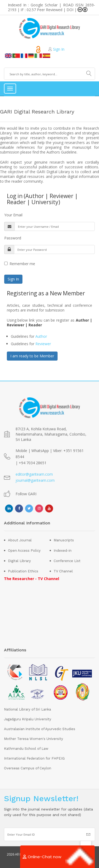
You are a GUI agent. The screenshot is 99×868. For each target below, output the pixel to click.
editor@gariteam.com (34, 474)
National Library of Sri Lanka (27, 709)
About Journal (20, 540)
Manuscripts (64, 540)
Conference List (67, 561)
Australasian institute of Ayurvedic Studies (40, 729)
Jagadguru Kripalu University (28, 719)
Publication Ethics (23, 571)
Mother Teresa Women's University (34, 739)
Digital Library (19, 561)
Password (13, 238)
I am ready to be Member (32, 356)
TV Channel (63, 571)
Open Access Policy (24, 551)
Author (41, 336)
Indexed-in (63, 551)
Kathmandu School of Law (26, 749)
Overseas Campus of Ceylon (28, 768)
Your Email (13, 215)
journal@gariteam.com (35, 480)
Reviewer (43, 344)
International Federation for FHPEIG (34, 758)
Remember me (20, 264)
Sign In (59, 49)
